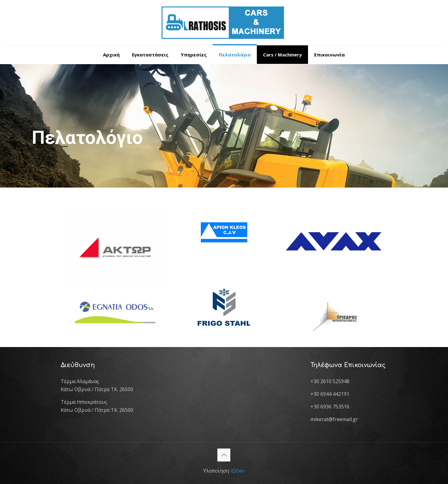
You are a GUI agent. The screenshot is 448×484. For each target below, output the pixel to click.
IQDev (237, 471)
